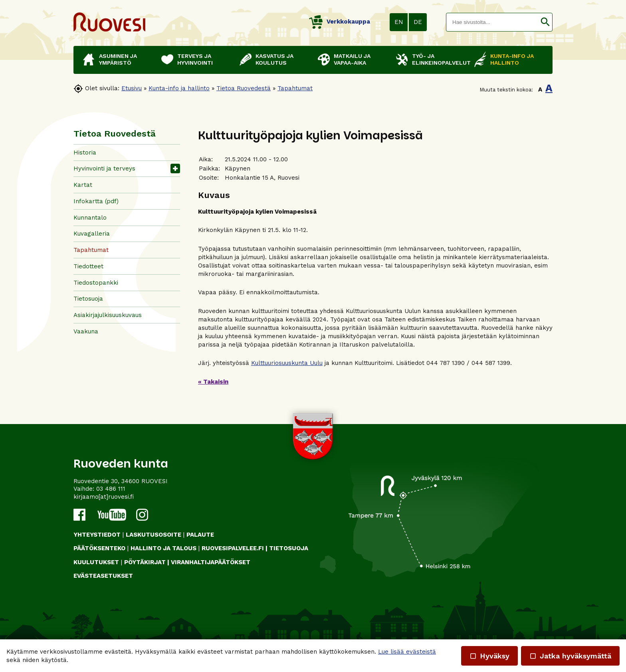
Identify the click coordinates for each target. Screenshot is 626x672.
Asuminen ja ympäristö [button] (118, 59)
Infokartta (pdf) (96, 201)
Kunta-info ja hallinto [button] (512, 59)
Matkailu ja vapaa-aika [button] (352, 59)
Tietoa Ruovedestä (244, 88)
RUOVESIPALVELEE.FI (233, 548)
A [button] (540, 89)
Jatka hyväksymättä (570, 656)
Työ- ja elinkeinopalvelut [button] (439, 59)
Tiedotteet (88, 266)
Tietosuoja (88, 299)
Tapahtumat (295, 88)
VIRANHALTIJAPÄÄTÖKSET (211, 562)
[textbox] (492, 22)
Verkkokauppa (340, 22)
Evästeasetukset (103, 576)
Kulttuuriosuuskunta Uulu (287, 363)
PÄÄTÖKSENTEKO (99, 548)
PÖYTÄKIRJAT (145, 562)
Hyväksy (489, 656)
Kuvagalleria (92, 234)
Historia (85, 153)
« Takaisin (213, 382)
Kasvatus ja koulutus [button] (274, 59)
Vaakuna (86, 331)
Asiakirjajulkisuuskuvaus (108, 315)
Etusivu (132, 88)
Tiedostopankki (96, 283)
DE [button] (418, 22)
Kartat (83, 185)
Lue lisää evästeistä (407, 652)
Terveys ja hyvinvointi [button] (195, 59)
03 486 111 (111, 489)
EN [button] (399, 22)
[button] (545, 22)
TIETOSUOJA (289, 548)
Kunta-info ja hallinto (179, 88)
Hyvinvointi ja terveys (104, 168)
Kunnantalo (90, 218)
